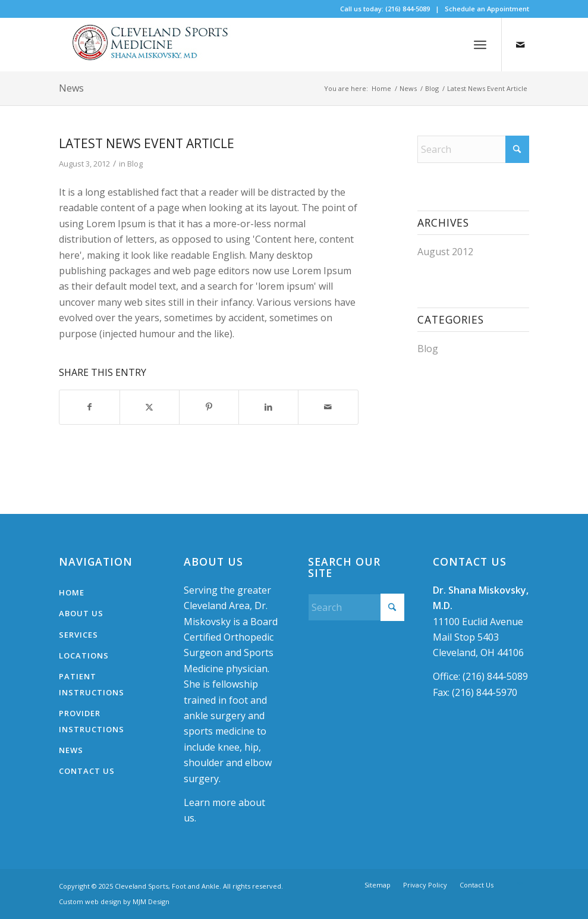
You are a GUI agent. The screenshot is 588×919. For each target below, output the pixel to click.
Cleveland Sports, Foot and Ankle (167, 886)
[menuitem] (480, 45)
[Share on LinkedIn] (268, 407)
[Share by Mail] (328, 407)
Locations (84, 655)
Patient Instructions (92, 684)
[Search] (473, 149)
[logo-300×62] (154, 45)
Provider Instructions (92, 721)
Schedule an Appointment (487, 9)
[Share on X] (150, 407)
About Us (81, 613)
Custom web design (90, 901)
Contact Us (87, 771)
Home (72, 592)
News (71, 88)
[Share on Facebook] (89, 407)
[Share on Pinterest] (209, 407)
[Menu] (480, 45)
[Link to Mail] (520, 45)
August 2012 (445, 252)
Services (78, 635)
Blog (135, 164)
